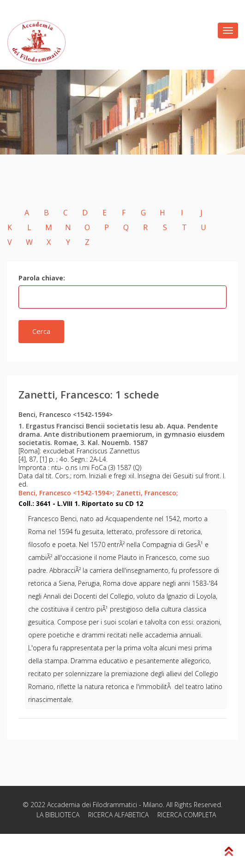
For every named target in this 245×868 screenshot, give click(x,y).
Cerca (41, 331)
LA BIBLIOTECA (58, 815)
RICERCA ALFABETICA (118, 815)
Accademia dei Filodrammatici (92, 805)
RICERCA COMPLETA (187, 815)
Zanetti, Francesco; (147, 493)
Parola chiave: (42, 278)
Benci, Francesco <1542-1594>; (66, 493)
